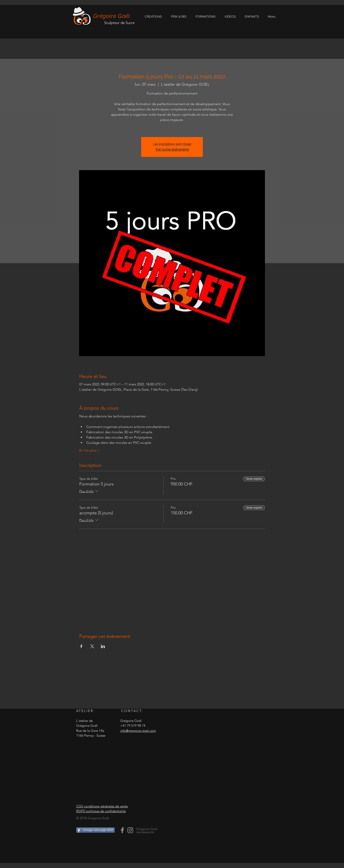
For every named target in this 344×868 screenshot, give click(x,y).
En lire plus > (90, 450)
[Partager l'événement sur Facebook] (81, 646)
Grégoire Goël (112, 16)
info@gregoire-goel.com (138, 731)
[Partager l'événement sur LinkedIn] (103, 646)
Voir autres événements (172, 150)
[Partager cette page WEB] (95, 830)
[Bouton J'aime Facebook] (104, 846)
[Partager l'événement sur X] (92, 646)
